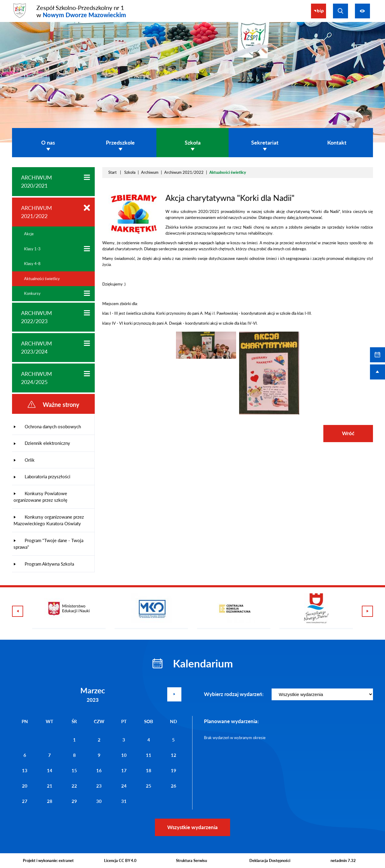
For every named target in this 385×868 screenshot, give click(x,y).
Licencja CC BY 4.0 (120, 860)
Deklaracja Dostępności (270, 860)
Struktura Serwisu (191, 860)
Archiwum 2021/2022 (184, 172)
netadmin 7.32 (343, 860)
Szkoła (130, 172)
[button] (134, 233)
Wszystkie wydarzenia (192, 827)
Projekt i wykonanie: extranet (48, 860)
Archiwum (150, 172)
